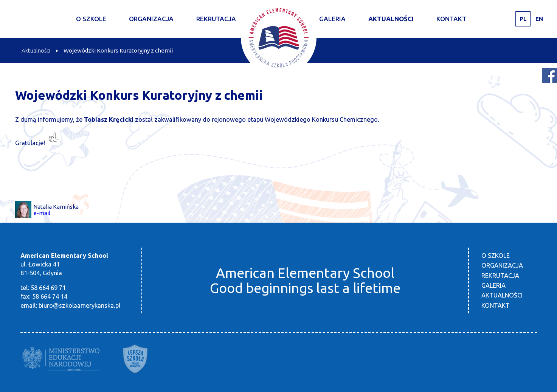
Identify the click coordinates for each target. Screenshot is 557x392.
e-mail (42, 213)
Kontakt (451, 19)
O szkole (91, 19)
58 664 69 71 (48, 288)
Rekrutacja (216, 19)
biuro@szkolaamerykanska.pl (79, 305)
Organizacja (151, 19)
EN (539, 19)
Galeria (332, 19)
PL (523, 19)
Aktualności (391, 19)
